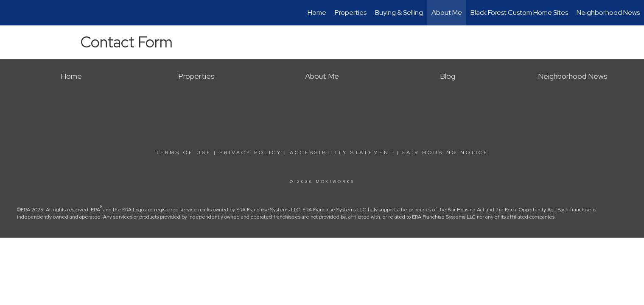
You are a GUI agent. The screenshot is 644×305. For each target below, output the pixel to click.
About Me (447, 12)
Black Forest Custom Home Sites (519, 12)
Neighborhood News (608, 12)
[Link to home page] (11, 13)
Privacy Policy (251, 152)
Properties (351, 12)
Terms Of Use (183, 152)
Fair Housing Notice (445, 152)
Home (317, 12)
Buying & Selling (399, 12)
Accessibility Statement (342, 152)
